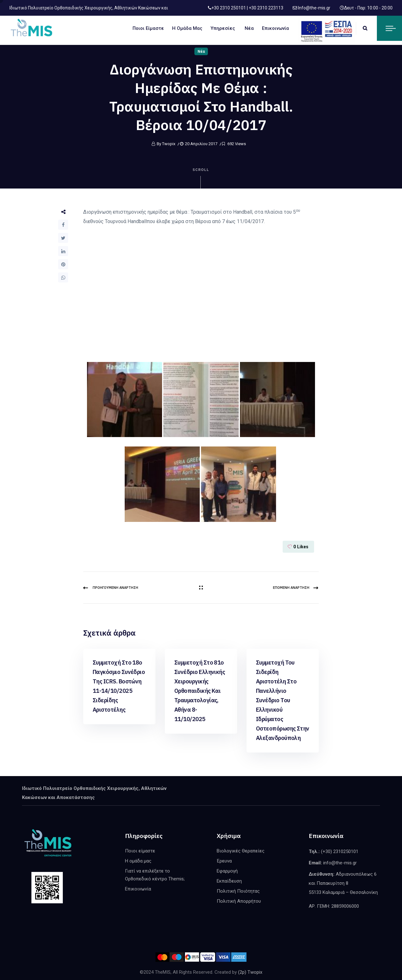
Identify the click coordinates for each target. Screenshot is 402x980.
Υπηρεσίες (223, 28)
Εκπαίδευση (229, 881)
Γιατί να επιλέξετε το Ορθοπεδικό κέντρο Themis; (155, 875)
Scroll (201, 178)
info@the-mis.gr (340, 863)
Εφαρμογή (227, 871)
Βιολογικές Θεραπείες (241, 851)
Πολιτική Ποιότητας (238, 891)
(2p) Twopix (250, 972)
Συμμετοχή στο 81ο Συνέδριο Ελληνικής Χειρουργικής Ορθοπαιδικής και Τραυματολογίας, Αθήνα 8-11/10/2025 (200, 691)
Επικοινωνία (275, 28)
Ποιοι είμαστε (148, 28)
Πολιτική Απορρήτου (239, 901)
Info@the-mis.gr (314, 8)
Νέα (249, 28)
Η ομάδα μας (187, 28)
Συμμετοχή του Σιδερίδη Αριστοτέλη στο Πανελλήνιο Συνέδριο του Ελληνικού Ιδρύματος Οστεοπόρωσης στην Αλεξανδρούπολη (283, 700)
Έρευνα (224, 861)
